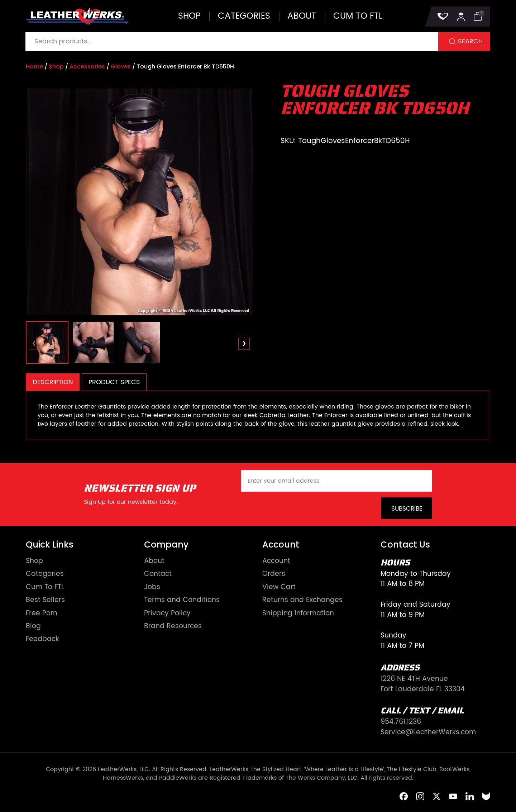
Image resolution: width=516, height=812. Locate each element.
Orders (274, 574)
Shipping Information (298, 614)
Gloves (121, 66)
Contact (158, 574)
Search (470, 41)
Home (34, 66)
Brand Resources (173, 627)
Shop (189, 16)
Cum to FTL (358, 16)
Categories (244, 16)
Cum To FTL (45, 587)
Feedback (42, 639)
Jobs (152, 587)
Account (276, 561)
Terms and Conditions (182, 600)
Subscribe (407, 509)
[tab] (53, 382)
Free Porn (42, 614)
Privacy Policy (167, 614)
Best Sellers (45, 600)
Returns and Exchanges (302, 600)
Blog (33, 627)
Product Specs (114, 382)
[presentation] (35, 344)
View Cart (279, 587)
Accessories (87, 66)
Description (53, 382)
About (302, 16)
